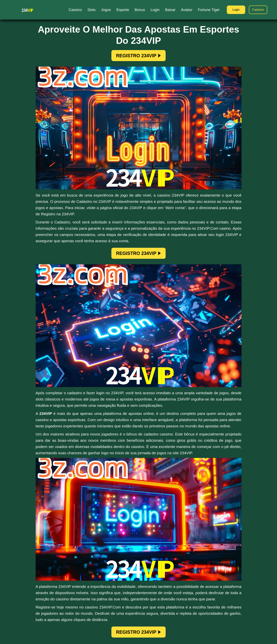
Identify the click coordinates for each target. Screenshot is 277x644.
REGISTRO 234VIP (138, 56)
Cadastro (258, 10)
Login (236, 10)
